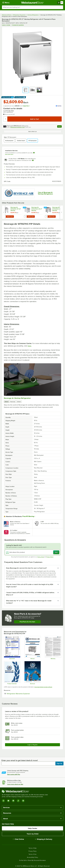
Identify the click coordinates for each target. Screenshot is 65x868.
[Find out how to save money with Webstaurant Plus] (4, 208)
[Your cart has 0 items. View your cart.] (60, 3)
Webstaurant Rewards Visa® (18, 127)
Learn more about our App (15, 784)
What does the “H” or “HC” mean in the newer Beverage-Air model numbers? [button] (29, 602)
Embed (19, 402)
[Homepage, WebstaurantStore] (33, 3)
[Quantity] (5, 119)
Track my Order (33, 834)
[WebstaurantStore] (26, 791)
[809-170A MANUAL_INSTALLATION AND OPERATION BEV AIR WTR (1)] (33, 648)
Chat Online (18, 839)
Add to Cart (10, 217)
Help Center (33, 828)
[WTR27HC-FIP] (12, 648)
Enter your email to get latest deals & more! (20, 760)
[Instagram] (3, 801)
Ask (56, 552)
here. (30, 346)
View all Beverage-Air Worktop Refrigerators (45, 193)
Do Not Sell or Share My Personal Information (32, 860)
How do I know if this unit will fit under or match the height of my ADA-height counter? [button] (30, 586)
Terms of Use (41, 557)
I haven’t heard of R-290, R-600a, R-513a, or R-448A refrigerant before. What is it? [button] (30, 594)
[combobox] (32, 7)
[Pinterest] (23, 801)
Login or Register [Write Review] (33, 745)
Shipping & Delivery (44, 839)
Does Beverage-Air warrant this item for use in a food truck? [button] (26, 568)
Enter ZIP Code (9, 154)
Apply (60, 127)
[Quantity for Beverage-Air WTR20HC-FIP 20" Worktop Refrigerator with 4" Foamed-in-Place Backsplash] (4, 217)
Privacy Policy (50, 557)
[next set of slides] (61, 212)
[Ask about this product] (32, 552)
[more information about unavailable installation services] (34, 153)
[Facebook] (13, 801)
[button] (26, 90)
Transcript (13, 402)
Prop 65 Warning (28, 516)
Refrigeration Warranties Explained (24, 694)
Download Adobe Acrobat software (43, 687)
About (7, 402)
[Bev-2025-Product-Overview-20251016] (12, 673)
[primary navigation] (6, 3)
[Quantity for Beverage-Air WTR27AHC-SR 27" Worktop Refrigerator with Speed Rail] (25, 217)
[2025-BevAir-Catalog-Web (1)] (33, 673)
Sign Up (59, 763)
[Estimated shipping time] (33, 160)
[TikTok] (18, 801)
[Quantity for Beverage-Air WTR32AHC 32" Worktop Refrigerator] (46, 217)
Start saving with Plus (14, 774)
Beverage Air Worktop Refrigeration (17, 398)
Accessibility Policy (32, 857)
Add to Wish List (32, 132)
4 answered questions (18, 25)
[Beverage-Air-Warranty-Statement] (53, 648)
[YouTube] (8, 801)
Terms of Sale (33, 848)
